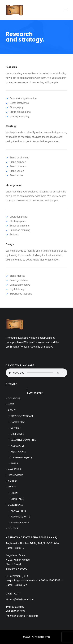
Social (15, 493)
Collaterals (16, 505)
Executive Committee (23, 440)
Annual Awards (20, 523)
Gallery (13, 481)
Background (18, 422)
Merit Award (18, 452)
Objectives (17, 434)
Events (12, 487)
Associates (18, 446)
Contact (13, 529)
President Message (22, 416)
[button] (66, 10)
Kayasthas (15, 469)
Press (14, 464)
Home (11, 404)
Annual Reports (20, 517)
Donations (14, 399)
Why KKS (16, 428)
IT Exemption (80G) (21, 458)
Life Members (16, 475)
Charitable (17, 499)
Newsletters (19, 511)
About (12, 410)
